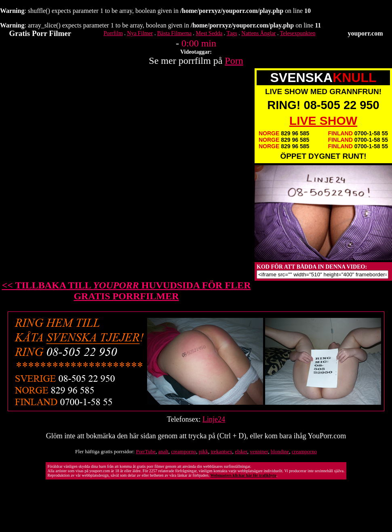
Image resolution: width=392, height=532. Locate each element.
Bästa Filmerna (174, 33)
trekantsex (221, 451)
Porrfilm (113, 33)
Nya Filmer (140, 33)
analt (163, 451)
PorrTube (146, 451)
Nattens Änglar (258, 33)
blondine (280, 451)
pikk (203, 451)
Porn (234, 61)
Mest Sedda (209, 33)
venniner (259, 451)
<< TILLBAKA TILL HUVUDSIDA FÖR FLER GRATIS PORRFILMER (126, 291)
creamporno (183, 451)
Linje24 (214, 419)
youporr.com (366, 33)
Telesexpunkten (298, 33)
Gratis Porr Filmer (40, 33)
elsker (241, 451)
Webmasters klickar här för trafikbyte (243, 475)
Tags (232, 33)
